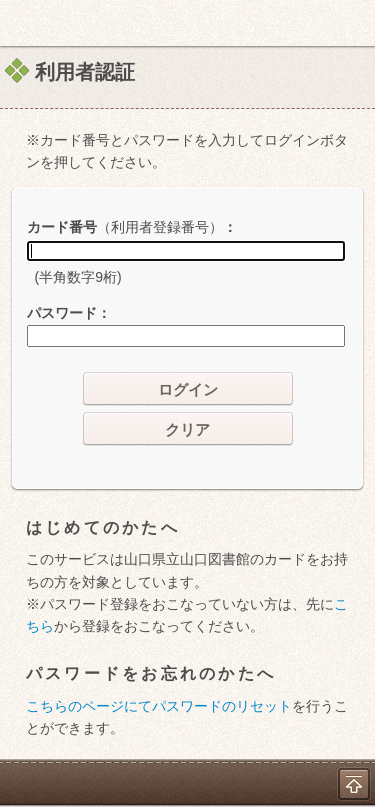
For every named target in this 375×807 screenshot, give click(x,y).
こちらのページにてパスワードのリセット (159, 706)
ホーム (21, 23)
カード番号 (125, 227)
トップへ (354, 784)
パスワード (62, 313)
